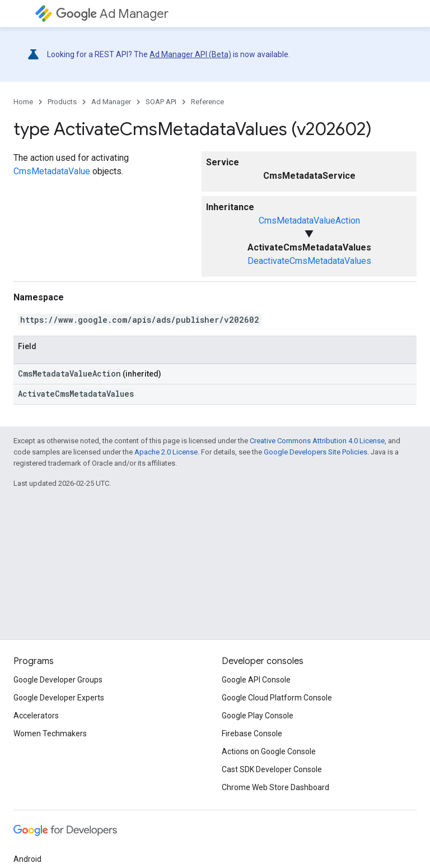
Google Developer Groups (58, 680)
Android (27, 859)
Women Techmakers (50, 734)
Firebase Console (252, 734)
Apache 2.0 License (166, 452)
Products (62, 102)
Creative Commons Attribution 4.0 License (317, 441)
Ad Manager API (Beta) (190, 54)
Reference (207, 102)
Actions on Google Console (269, 751)
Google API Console (256, 680)
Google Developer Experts (59, 698)
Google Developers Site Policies (316, 452)
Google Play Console (258, 716)
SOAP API (161, 102)
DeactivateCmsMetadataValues (309, 261)
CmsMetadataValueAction (309, 221)
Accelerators (36, 716)
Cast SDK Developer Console (272, 769)
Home (23, 102)
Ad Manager (112, 14)
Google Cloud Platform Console (277, 698)
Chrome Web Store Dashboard (275, 787)
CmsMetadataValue (52, 171)
